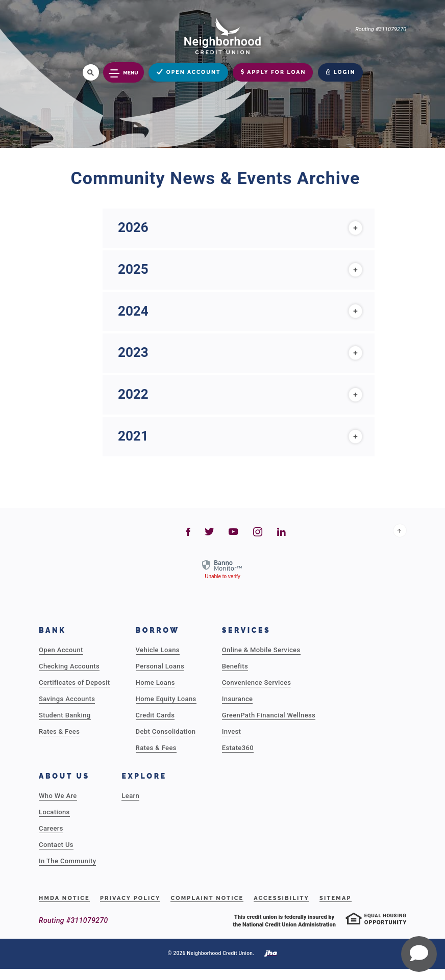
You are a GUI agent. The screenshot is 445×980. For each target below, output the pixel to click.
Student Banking (65, 715)
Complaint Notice (207, 898)
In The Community (67, 861)
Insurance (238, 699)
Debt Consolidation (166, 731)
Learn (130, 796)
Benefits (235, 666)
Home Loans (155, 682)
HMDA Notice (64, 898)
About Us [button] (64, 776)
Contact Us (56, 845)
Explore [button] (144, 776)
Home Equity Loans (166, 699)
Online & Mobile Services (261, 650)
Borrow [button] (158, 630)
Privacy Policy (130, 898)
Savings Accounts (67, 699)
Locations (54, 812)
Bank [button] (53, 630)
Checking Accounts (69, 666)
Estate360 (238, 748)
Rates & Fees (59, 731)
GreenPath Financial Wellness (269, 715)
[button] (239, 228)
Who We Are (58, 796)
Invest (232, 731)
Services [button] (246, 630)
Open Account (61, 650)
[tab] (239, 228)
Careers (51, 828)
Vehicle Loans (158, 650)
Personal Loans (160, 666)
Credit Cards (155, 715)
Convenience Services (257, 682)
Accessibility (281, 898)
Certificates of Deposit (75, 682)
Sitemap (336, 898)
